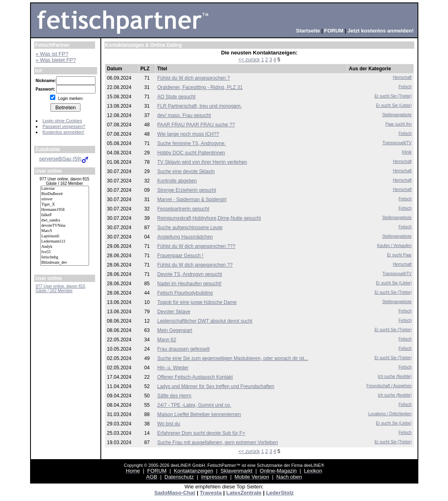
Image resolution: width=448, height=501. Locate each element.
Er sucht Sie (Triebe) (393, 96)
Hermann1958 (65, 210)
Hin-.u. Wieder (173, 368)
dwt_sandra (65, 220)
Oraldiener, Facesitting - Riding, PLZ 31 (200, 87)
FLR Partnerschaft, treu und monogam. (200, 106)
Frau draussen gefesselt (184, 349)
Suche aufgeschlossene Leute (190, 228)
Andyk (65, 247)
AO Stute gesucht (176, 97)
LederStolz (280, 493)
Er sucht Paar (399, 255)
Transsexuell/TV (397, 143)
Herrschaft (402, 77)
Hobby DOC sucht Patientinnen (191, 153)
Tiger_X (65, 205)
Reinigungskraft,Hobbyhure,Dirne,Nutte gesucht (209, 218)
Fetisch (405, 87)
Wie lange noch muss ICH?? (188, 134)
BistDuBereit (65, 194)
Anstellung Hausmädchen (185, 237)
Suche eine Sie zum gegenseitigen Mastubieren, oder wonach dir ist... (233, 358)
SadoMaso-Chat (175, 493)
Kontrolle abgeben (177, 181)
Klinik (407, 152)
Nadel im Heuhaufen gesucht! (189, 284)
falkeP (65, 215)
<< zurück (249, 60)
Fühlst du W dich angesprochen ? (194, 78)
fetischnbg (65, 257)
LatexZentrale (244, 493)
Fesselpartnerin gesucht (183, 209)
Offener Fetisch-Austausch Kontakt (195, 377)
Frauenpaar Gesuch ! (180, 256)
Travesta (211, 493)
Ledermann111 (65, 242)
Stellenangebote (397, 115)
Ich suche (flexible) (395, 376)
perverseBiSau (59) (64, 159)
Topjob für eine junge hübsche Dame (197, 302)
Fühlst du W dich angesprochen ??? (196, 246)
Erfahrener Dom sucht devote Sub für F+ (201, 433)
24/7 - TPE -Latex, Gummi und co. (194, 405)
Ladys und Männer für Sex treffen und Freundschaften (216, 386)
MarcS (65, 231)
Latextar (65, 189)
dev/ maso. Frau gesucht (184, 115)
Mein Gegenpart (175, 330)
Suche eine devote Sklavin (186, 171)
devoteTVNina (65, 226)
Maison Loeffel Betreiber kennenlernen (199, 414)
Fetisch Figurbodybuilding (185, 293)
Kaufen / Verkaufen (394, 246)
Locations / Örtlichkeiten (390, 414)
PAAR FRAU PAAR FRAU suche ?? (196, 125)
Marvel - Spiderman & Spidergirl (192, 200)
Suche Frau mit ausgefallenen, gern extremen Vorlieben (218, 442)
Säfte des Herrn (174, 396)
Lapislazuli (65, 236)
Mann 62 (167, 340)
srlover (65, 199)
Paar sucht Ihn (398, 124)
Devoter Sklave (174, 312)
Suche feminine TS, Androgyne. (192, 143)
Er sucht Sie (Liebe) (394, 105)
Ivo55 (65, 252)
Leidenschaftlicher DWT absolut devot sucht (205, 321)
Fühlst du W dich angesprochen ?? (195, 265)
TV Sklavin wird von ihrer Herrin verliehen (202, 162)
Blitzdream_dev (65, 263)
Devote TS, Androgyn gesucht (190, 274)
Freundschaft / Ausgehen (389, 386)
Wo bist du (169, 424)
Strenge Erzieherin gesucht (187, 190)
